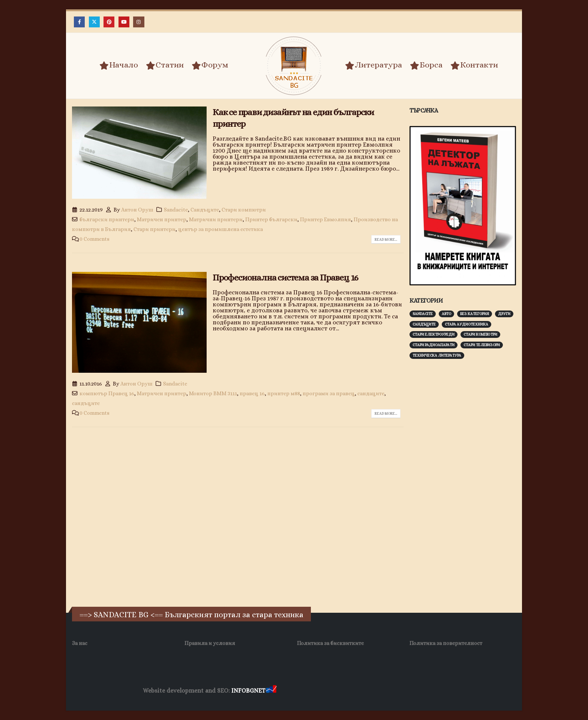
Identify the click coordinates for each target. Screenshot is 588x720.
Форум (210, 65)
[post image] (139, 153)
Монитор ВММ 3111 (213, 393)
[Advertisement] (466, 482)
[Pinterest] (109, 22)
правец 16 (252, 393)
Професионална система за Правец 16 (285, 277)
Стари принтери (154, 229)
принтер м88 (284, 393)
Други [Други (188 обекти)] (504, 314)
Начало (119, 65)
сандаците (371, 393)
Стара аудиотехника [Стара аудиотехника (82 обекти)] (466, 324)
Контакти (474, 65)
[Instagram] (139, 22)
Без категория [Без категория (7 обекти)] (475, 314)
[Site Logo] (294, 66)
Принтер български (271, 219)
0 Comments (94, 239)
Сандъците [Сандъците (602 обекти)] (424, 324)
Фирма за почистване (363, 691)
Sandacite (176, 210)
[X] (94, 22)
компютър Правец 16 (107, 393)
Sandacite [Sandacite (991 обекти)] (423, 314)
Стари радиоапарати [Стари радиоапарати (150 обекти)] (433, 345)
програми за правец (329, 393)
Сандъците (205, 210)
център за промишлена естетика (220, 229)
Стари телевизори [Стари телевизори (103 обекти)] (482, 345)
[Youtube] (124, 22)
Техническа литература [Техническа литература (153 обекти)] (437, 355)
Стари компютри (244, 210)
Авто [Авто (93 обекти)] (446, 314)
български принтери (107, 219)
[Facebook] (79, 22)
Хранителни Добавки (305, 691)
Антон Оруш (137, 210)
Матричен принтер (162, 219)
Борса (426, 65)
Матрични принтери (216, 219)
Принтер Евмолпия (325, 219)
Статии (165, 65)
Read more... (386, 239)
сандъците (86, 403)
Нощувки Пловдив (418, 691)
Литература (373, 65)
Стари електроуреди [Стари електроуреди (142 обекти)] (433, 334)
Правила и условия (210, 643)
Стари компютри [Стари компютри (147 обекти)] (480, 334)
